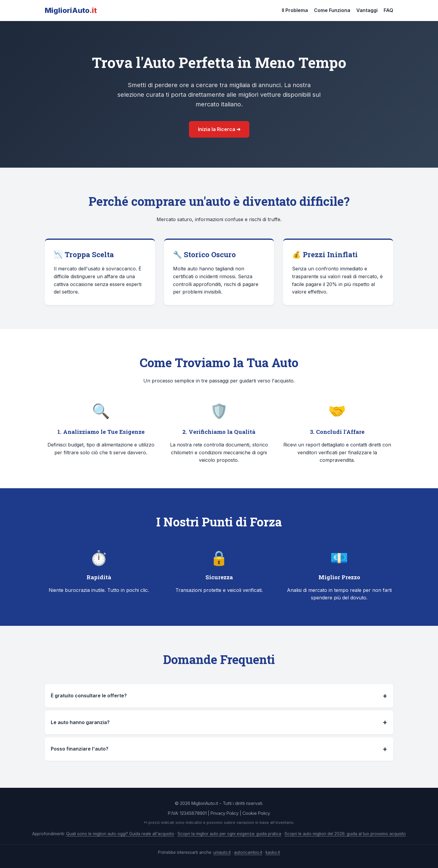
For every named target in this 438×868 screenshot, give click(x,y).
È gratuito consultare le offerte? (219, 696)
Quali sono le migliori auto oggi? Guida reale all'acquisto (120, 834)
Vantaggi (367, 10)
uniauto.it (222, 852)
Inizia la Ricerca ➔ (219, 129)
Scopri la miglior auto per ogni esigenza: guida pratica (229, 834)
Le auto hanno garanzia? (219, 722)
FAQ (388, 10)
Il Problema (295, 10)
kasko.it (273, 852)
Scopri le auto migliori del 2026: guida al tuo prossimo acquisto (345, 834)
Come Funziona (332, 10)
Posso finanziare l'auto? (219, 749)
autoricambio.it (248, 852)
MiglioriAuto (71, 10)
